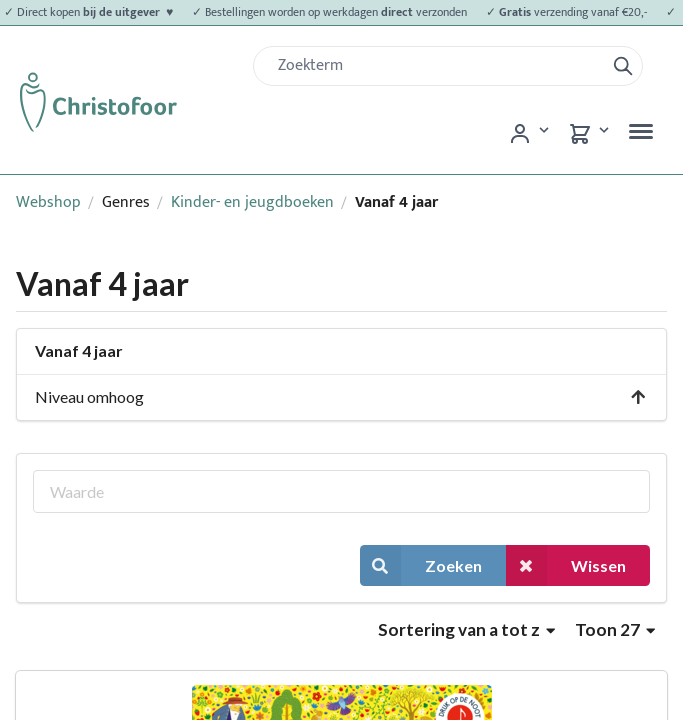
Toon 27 (615, 629)
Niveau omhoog (341, 396)
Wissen (566, 565)
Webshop (48, 202)
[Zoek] (437, 66)
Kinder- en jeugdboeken (252, 202)
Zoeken (421, 565)
